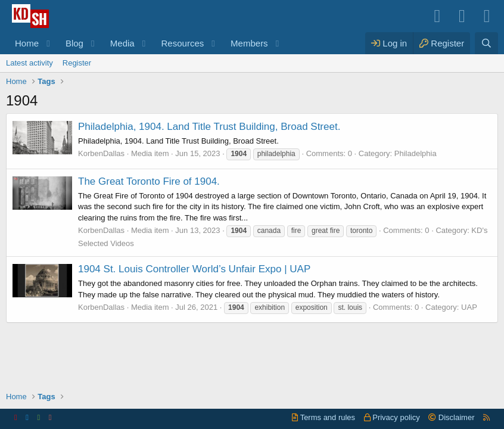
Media (122, 43)
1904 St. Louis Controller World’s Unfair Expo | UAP (194, 269)
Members (249, 43)
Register (77, 63)
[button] (48, 43)
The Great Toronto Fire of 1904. (149, 181)
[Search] (486, 43)
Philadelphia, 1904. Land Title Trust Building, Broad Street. (209, 127)
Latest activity (29, 63)
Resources (183, 43)
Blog (74, 43)
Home (27, 43)
